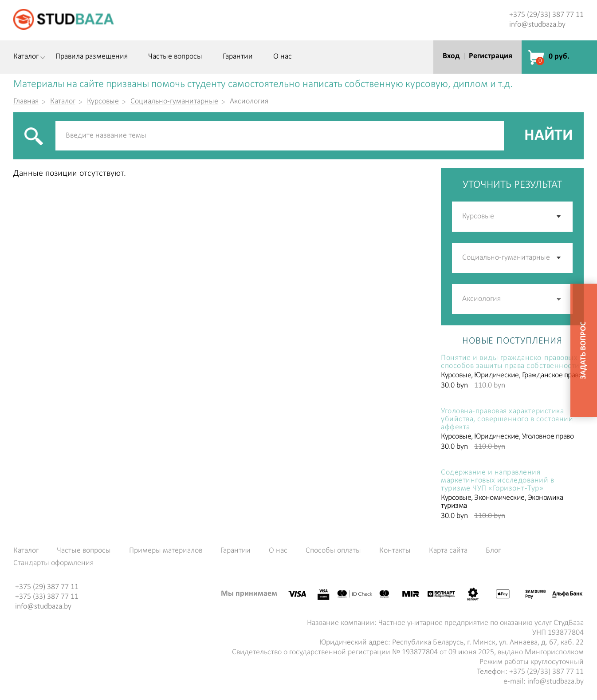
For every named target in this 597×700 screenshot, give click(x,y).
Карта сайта (448, 551)
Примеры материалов (166, 551)
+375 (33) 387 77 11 (47, 597)
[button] (559, 299)
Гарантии (238, 57)
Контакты (395, 551)
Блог (493, 551)
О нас (283, 57)
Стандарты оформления (53, 563)
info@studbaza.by (537, 25)
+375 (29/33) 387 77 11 (546, 15)
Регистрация (491, 56)
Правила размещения (92, 57)
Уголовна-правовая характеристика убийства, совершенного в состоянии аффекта (507, 419)
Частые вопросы (175, 57)
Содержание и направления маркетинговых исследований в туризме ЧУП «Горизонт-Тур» (497, 481)
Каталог (26, 57)
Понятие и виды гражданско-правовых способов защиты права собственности (510, 362)
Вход (451, 56)
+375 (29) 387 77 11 (47, 587)
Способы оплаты (333, 551)
